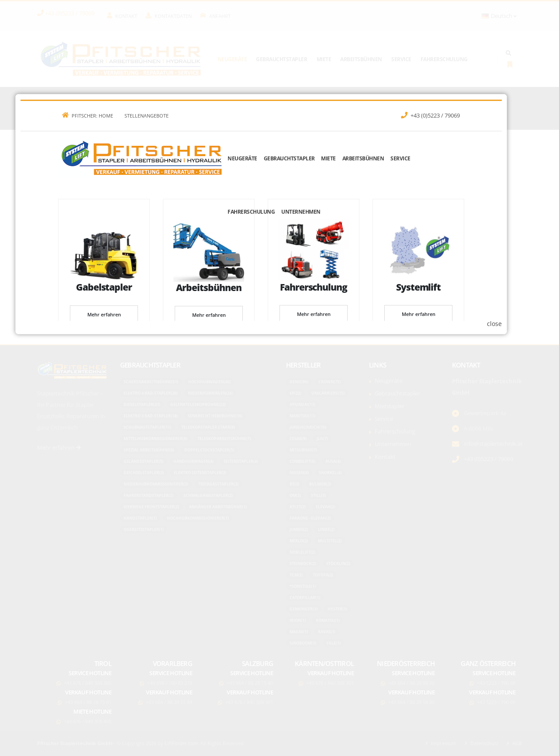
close (513, 482)
